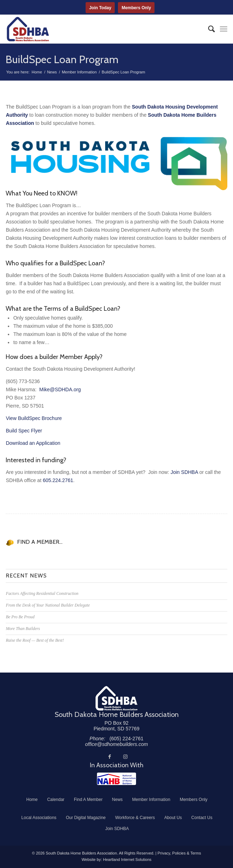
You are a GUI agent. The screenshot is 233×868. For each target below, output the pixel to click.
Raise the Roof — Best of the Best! (35, 640)
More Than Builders (23, 629)
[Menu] (224, 29)
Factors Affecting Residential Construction (42, 593)
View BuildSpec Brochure (34, 418)
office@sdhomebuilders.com (117, 744)
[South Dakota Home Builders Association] (94, 29)
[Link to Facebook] (110, 757)
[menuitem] (208, 29)
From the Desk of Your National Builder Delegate (48, 605)
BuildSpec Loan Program (62, 59)
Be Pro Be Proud (20, 617)
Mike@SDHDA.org (60, 389)
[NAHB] (116, 779)
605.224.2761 (58, 480)
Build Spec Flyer (24, 431)
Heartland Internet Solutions (127, 859)
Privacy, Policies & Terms (179, 853)
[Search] (208, 29)
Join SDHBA (184, 472)
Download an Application (33, 443)
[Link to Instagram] (125, 757)
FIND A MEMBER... (40, 542)
